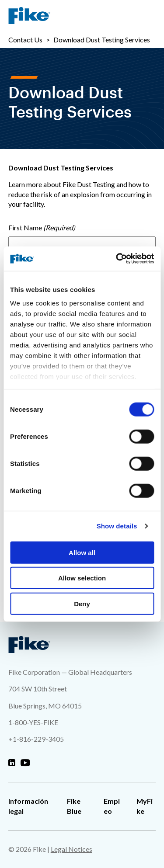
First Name (25, 227)
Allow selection (82, 578)
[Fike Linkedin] (12, 763)
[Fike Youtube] (25, 763)
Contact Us (25, 40)
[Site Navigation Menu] (149, 16)
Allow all (82, 552)
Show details (117, 526)
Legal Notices (72, 849)
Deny (82, 603)
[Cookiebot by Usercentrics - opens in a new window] (117, 259)
